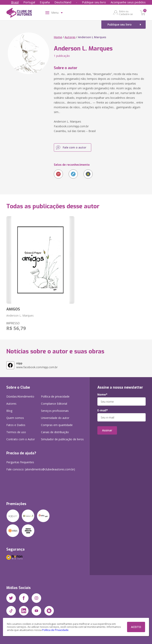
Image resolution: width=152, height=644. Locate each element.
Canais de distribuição (55, 432)
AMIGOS (13, 309)
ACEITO (136, 627)
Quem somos (15, 418)
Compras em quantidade (57, 425)
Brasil (15, 2)
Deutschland (63, 2)
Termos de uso (16, 432)
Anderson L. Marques (20, 315)
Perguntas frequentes (20, 462)
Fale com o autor (75, 147)
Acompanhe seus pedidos (128, 2)
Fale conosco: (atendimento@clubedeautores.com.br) (41, 469)
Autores (70, 37)
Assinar (107, 430)
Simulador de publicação (62, 439)
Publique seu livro (94, 2)
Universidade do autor (55, 418)
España (45, 2)
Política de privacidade (55, 396)
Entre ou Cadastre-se (126, 13)
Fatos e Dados (16, 425)
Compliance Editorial (54, 404)
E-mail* (103, 410)
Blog (9, 411)
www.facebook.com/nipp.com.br (37, 365)
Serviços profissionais (55, 411)
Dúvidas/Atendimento (20, 396)
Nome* (102, 395)
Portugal (29, 2)
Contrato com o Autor (21, 439)
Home (58, 37)
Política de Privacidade (55, 630)
